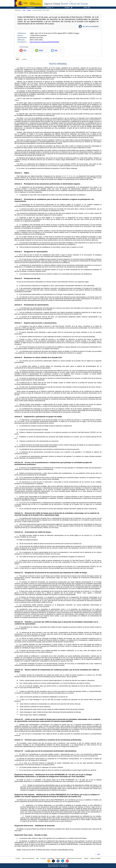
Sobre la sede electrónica (28, 858)
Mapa (37, 858)
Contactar (18, 858)
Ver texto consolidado (90, 26)
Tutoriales (86, 858)
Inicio (24, 10)
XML (56, 50)
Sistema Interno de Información (74, 858)
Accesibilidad (51, 858)
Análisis (24, 59)
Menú (87, 8)
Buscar (29, 10)
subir (98, 854)
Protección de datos (60, 858)
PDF (25, 50)
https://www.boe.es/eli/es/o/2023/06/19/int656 (44, 42)
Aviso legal (43, 858)
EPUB (41, 50)
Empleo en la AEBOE (95, 858)
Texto (18, 59)
